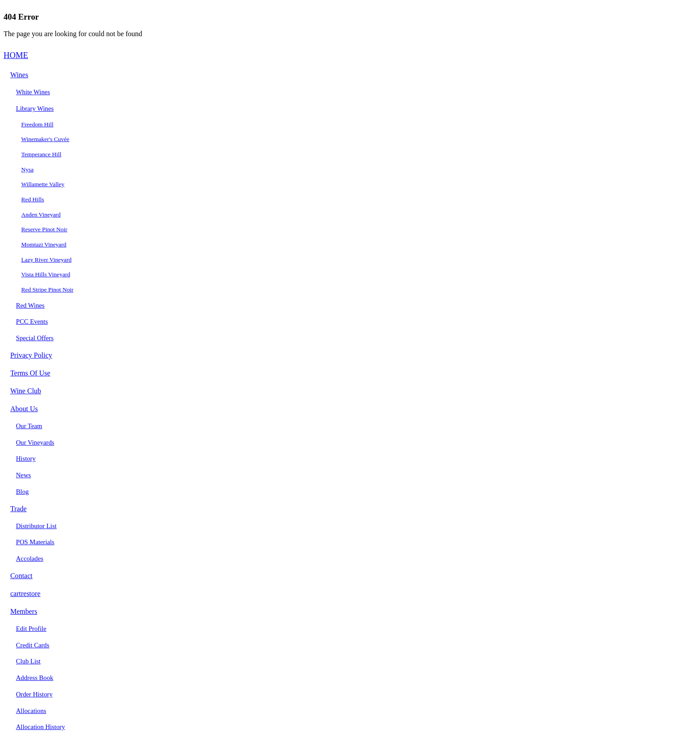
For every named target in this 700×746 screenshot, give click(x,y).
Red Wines (30, 305)
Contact (21, 576)
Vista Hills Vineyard (46, 274)
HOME (16, 55)
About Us (24, 409)
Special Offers (35, 338)
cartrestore (25, 594)
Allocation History (41, 727)
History (26, 458)
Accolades (30, 558)
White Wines (33, 92)
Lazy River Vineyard (47, 260)
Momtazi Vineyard (44, 244)
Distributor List (36, 526)
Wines (19, 75)
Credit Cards (33, 645)
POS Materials (35, 542)
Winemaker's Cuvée (46, 139)
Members (24, 611)
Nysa (28, 169)
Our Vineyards (35, 442)
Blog (23, 492)
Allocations (31, 711)
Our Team (29, 426)
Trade (19, 509)
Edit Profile (31, 629)
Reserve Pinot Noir (44, 229)
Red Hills (33, 199)
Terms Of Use (30, 373)
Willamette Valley (43, 184)
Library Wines (35, 108)
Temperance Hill (42, 154)
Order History (34, 694)
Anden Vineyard (41, 215)
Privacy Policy (31, 355)
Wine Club (26, 391)
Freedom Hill (37, 124)
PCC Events (32, 321)
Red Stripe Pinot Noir (48, 290)
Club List (28, 661)
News (23, 475)
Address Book (35, 678)
